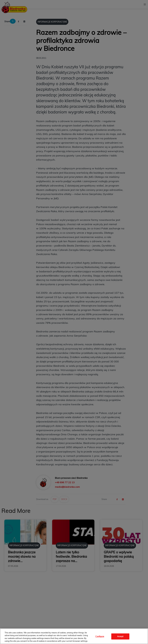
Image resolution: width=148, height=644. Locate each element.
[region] (74, 636)
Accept (120, 636)
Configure (100, 636)
